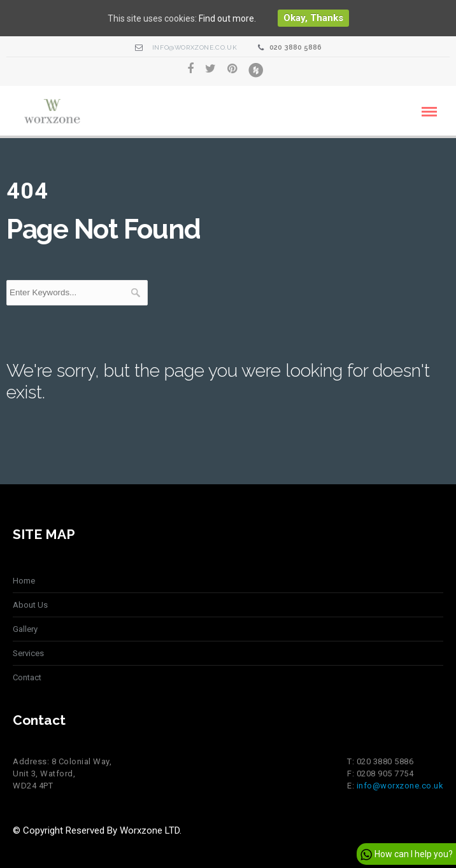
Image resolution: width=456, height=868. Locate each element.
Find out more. (227, 18)
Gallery (25, 629)
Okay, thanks (313, 18)
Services (28, 653)
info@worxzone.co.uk (195, 47)
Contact (27, 677)
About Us (30, 605)
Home (24, 581)
